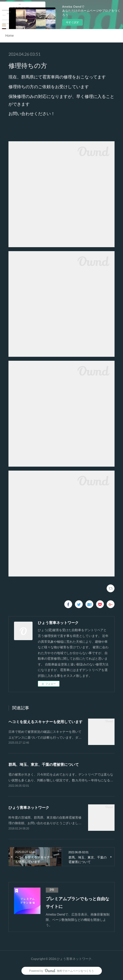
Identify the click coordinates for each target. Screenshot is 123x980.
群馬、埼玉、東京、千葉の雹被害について (44, 765)
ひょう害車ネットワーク (29, 808)
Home (10, 36)
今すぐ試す (72, 22)
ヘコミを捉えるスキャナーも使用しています (45, 722)
